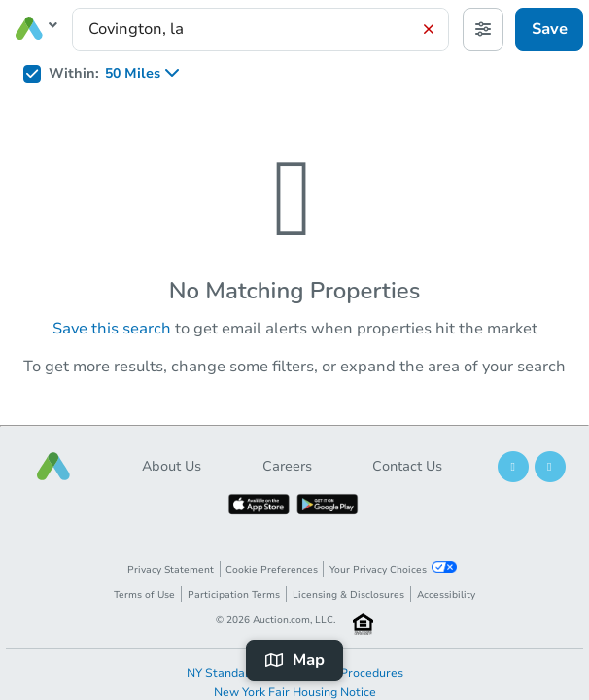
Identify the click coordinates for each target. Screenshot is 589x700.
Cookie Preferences (272, 570)
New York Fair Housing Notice (295, 692)
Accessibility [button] (446, 595)
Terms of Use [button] (144, 595)
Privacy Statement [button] (171, 570)
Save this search (112, 329)
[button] (53, 466)
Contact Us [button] (407, 466)
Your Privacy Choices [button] (393, 569)
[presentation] (260, 29)
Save (550, 29)
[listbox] (148, 74)
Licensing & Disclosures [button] (348, 595)
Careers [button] (287, 466)
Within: (74, 74)
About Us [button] (172, 466)
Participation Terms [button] (234, 595)
